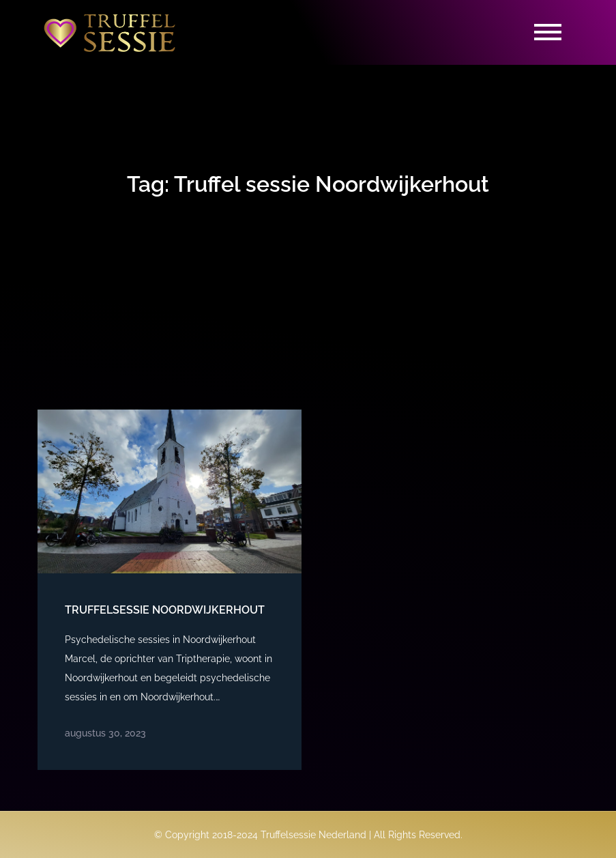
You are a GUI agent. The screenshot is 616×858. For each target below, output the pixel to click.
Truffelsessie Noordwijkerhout (165, 610)
